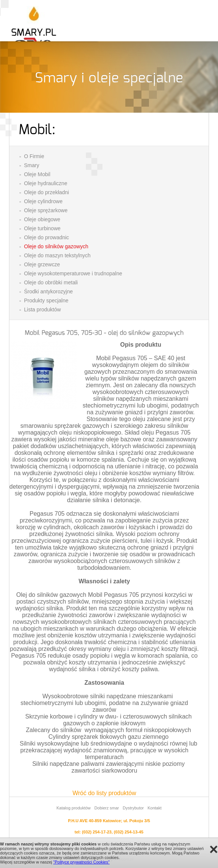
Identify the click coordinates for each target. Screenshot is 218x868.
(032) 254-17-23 (97, 832)
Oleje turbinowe (42, 228)
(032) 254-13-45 (129, 832)
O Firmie (34, 156)
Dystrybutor (133, 808)
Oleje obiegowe (42, 219)
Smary (32, 165)
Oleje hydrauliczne (46, 183)
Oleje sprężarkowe (46, 210)
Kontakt (154, 808)
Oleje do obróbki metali (51, 282)
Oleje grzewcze (42, 264)
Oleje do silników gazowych (56, 246)
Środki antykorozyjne (48, 291)
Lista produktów (42, 309)
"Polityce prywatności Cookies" (81, 862)
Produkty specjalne (46, 300)
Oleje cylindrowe (43, 201)
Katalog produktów (73, 808)
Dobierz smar (107, 808)
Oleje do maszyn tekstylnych (57, 255)
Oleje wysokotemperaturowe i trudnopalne (73, 273)
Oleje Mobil (37, 174)
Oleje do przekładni (47, 192)
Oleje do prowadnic (47, 237)
